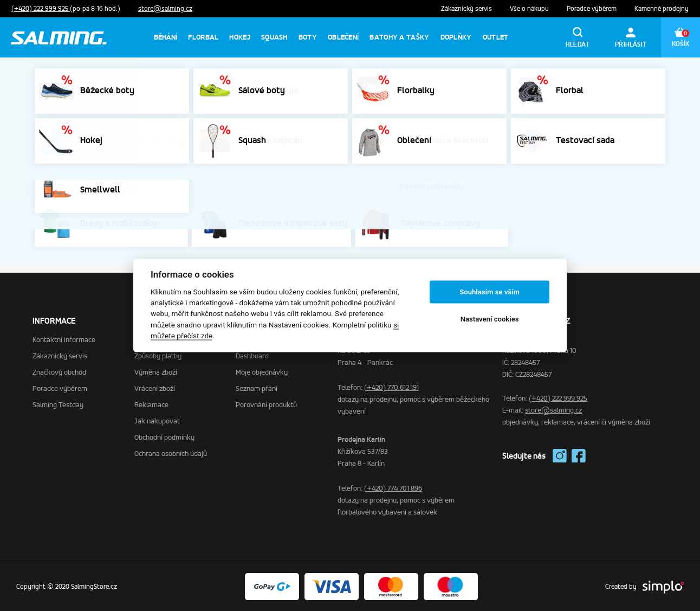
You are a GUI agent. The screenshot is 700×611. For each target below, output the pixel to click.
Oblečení (343, 37)
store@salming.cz (165, 9)
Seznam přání (257, 388)
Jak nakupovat (157, 421)
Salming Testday (58, 405)
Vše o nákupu (530, 9)
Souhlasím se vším (490, 292)
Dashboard (252, 356)
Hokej (240, 37)
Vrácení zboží (155, 388)
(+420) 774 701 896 (393, 488)
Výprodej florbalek (533, 74)
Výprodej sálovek (454, 74)
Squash (274, 37)
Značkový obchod (59, 372)
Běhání (166, 37)
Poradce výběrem (592, 9)
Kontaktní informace (64, 340)
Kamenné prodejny (662, 9)
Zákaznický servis (467, 9)
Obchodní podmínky (164, 437)
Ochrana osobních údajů (171, 454)
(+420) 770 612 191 (391, 387)
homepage (414, 205)
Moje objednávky (262, 372)
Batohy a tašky (399, 37)
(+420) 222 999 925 (41, 9)
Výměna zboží (156, 372)
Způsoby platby (158, 356)
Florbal (203, 37)
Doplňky (456, 37)
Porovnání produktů (266, 405)
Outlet (496, 37)
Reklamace (151, 405)
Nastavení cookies (490, 319)
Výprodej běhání (609, 74)
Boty (308, 37)
